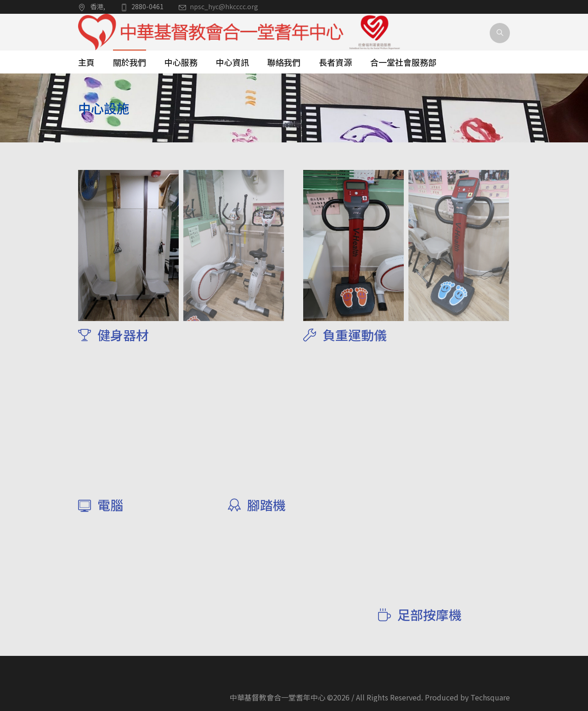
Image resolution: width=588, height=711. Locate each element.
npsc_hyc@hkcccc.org (224, 6)
